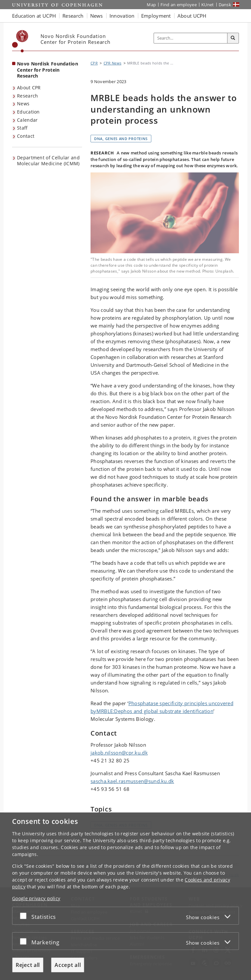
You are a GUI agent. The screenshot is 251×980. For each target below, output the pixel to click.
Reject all (28, 965)
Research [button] (73, 16)
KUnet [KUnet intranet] (208, 5)
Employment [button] (156, 16)
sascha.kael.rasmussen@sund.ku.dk (132, 781)
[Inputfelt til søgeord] (191, 38)
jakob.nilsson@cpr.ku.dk (119, 753)
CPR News (112, 63)
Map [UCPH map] (151, 5)
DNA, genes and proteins (121, 139)
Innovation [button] (122, 16)
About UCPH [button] (192, 16)
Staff (22, 128)
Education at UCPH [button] (34, 16)
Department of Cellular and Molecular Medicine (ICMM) (48, 161)
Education (28, 112)
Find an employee (179, 5)
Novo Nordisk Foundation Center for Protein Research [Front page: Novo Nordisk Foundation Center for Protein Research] (48, 70)
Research (27, 96)
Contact (26, 136)
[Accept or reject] (25, 916)
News (23, 104)
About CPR (29, 88)
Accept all (68, 965)
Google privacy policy (36, 898)
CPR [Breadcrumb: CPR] (94, 63)
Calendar (27, 120)
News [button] (97, 16)
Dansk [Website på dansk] (225, 5)
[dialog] (125, 896)
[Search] (233, 38)
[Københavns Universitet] (20, 41)
